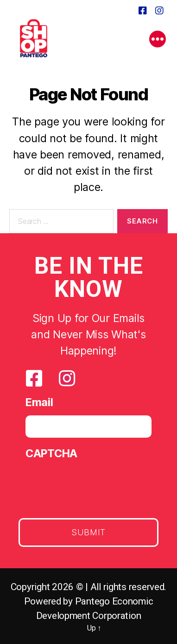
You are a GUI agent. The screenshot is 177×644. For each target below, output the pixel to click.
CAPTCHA (51, 453)
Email (39, 402)
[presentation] (96, 485)
